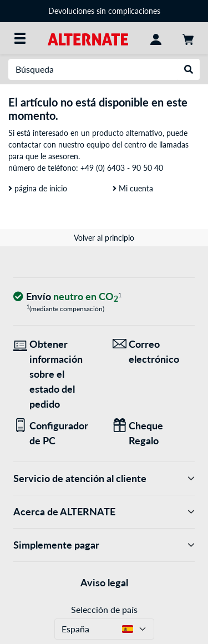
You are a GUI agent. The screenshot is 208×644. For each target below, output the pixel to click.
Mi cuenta (133, 188)
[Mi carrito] (188, 38)
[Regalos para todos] (154, 433)
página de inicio (38, 188)
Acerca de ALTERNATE (104, 512)
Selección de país (104, 609)
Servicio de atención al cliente (104, 478)
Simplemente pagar (104, 545)
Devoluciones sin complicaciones (104, 11)
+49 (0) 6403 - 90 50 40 (122, 168)
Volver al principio (104, 238)
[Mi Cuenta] (156, 38)
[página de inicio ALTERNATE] (88, 38)
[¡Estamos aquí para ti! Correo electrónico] (154, 352)
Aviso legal (104, 582)
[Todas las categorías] (20, 38)
